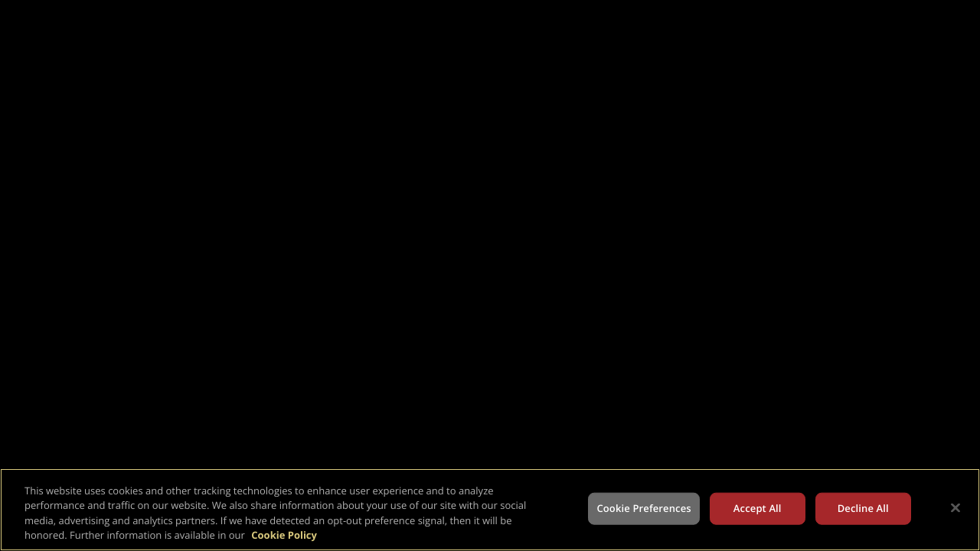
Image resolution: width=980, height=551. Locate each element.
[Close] (955, 507)
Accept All (758, 508)
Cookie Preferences (644, 508)
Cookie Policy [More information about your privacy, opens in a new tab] (284, 535)
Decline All (863, 508)
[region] (490, 510)
